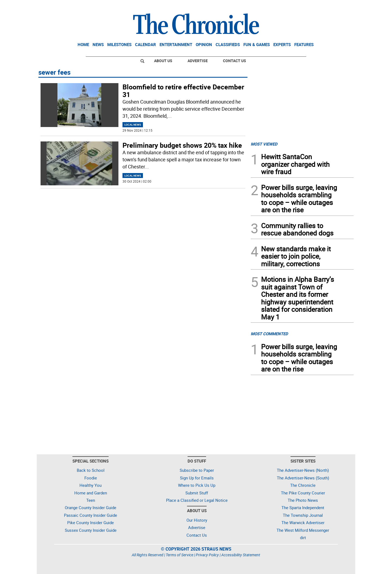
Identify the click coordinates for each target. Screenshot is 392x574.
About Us (163, 61)
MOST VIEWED (264, 144)
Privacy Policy (207, 555)
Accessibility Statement (241, 555)
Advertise (198, 61)
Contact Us (235, 61)
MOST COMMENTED (269, 334)
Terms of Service (180, 555)
